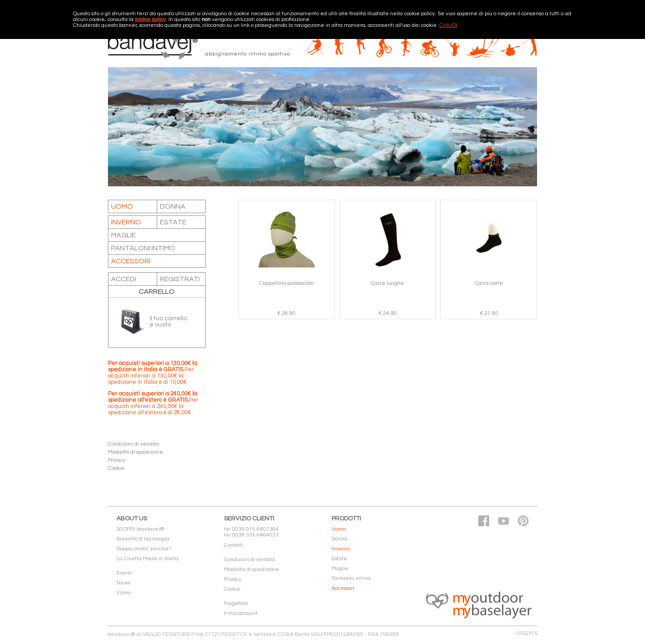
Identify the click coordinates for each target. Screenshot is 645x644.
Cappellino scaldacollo (286, 283)
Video (124, 593)
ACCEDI (124, 279)
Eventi (124, 573)
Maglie (123, 235)
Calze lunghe (387, 283)
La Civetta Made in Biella (148, 559)
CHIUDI (448, 25)
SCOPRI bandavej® (140, 529)
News (123, 583)
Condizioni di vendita (133, 444)
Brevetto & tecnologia (143, 539)
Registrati (236, 603)
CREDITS (527, 633)
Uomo (122, 206)
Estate (173, 222)
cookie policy (150, 19)
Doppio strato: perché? (144, 549)
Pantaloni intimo (143, 248)
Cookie (116, 468)
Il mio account (241, 613)
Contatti (234, 545)
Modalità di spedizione (135, 452)
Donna (173, 206)
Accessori (131, 261)
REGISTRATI (180, 279)
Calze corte (489, 283)
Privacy (117, 460)
